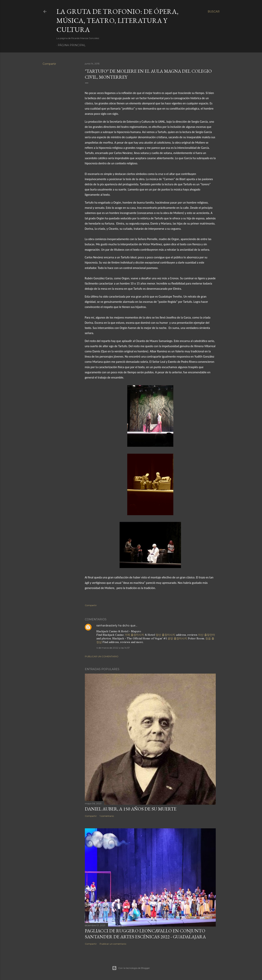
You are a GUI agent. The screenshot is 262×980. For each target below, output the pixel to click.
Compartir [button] (49, 64)
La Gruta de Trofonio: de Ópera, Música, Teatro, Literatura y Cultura (117, 20)
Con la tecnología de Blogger (131, 968)
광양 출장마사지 (177, 638)
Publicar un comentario (102, 656)
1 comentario (107, 816)
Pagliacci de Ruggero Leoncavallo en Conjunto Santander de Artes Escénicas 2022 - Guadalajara (145, 934)
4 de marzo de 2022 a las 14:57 (113, 648)
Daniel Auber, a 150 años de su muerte (131, 809)
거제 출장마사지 (134, 635)
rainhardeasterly (107, 626)
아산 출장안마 (207, 635)
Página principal (72, 45)
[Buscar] (214, 12)
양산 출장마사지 (165, 635)
